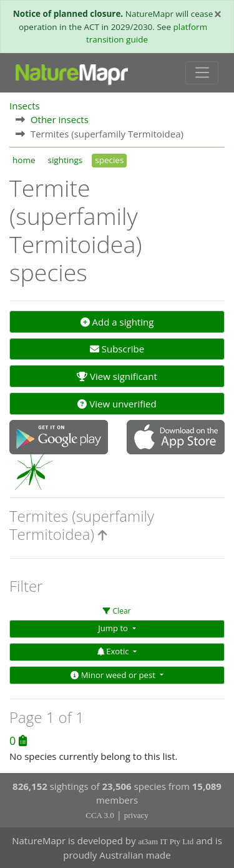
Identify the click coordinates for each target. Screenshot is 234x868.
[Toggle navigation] (202, 73)
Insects (25, 106)
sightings (65, 160)
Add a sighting (117, 322)
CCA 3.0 (100, 815)
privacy (136, 815)
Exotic (114, 651)
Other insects (60, 119)
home (24, 160)
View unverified (117, 404)
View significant (117, 376)
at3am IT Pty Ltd (166, 841)
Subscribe (117, 349)
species (109, 160)
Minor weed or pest (114, 675)
